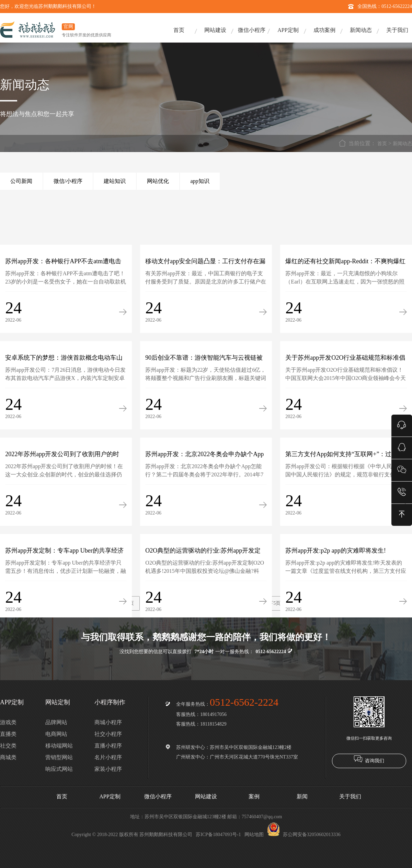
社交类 (8, 746)
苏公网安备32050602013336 (304, 835)
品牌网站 (56, 722)
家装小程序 (108, 769)
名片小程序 (108, 757)
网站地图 (254, 835)
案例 (254, 796)
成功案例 (324, 30)
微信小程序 (252, 30)
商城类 (8, 757)
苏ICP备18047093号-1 (218, 835)
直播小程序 (108, 746)
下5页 (274, 603)
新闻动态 (361, 30)
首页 (179, 30)
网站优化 (158, 181)
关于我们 (397, 30)
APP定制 (288, 30)
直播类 (8, 734)
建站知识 (115, 181)
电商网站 (56, 734)
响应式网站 (59, 769)
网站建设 (215, 30)
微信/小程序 (68, 181)
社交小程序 (108, 734)
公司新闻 (21, 181)
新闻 (302, 796)
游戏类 (8, 722)
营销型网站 (59, 757)
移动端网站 (59, 746)
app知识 (200, 181)
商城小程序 (108, 722)
